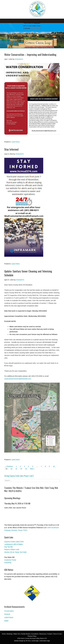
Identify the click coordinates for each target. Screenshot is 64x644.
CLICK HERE (35, 28)
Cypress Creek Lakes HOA (14, 542)
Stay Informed (11, 149)
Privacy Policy (32, 636)
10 (54, 466)
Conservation (9, 611)
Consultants (35, 634)
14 (21, 469)
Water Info (17, 634)
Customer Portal (10, 560)
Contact (50, 634)
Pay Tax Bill (8, 547)
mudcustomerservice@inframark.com (18, 379)
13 (16, 469)
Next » (32, 469)
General (7, 614)
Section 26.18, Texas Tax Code (15, 552)
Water (6, 621)
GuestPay (8, 562)
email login (35, 641)
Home (4, 634)
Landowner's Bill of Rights (14, 544)
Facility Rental (25, 634)
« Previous (9, 466)
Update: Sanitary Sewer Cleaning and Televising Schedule (28, 273)
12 (11, 469)
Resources (43, 634)
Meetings (10, 634)
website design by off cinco (22, 641)
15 (26, 469)
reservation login (45, 641)
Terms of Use (57, 634)
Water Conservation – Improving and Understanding (30, 55)
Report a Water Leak (12, 549)
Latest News (15, 142)
